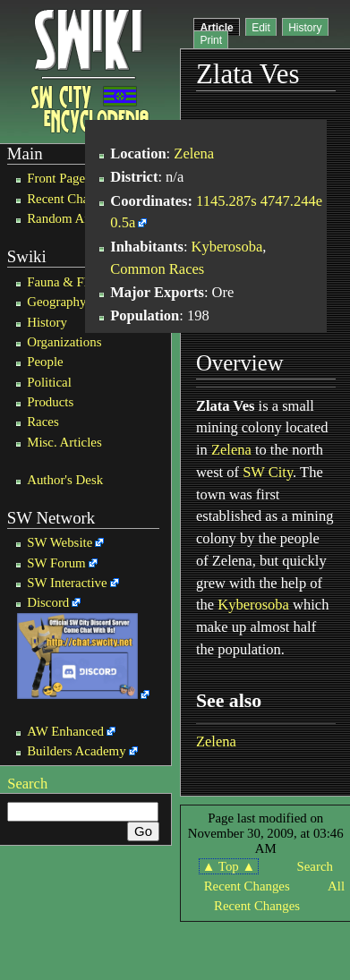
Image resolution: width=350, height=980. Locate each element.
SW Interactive (67, 583)
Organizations (64, 342)
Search (27, 784)
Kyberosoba (227, 247)
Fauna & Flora (66, 282)
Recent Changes (70, 199)
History (47, 322)
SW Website (60, 542)
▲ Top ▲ (229, 866)
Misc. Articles (64, 442)
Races (43, 422)
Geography (56, 302)
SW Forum (56, 563)
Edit (261, 28)
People (45, 362)
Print (211, 40)
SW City (268, 472)
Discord (48, 602)
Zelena (194, 153)
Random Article (69, 218)
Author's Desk (65, 480)
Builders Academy (76, 751)
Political (49, 382)
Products (50, 402)
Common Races (157, 269)
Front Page (56, 178)
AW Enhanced (65, 731)
